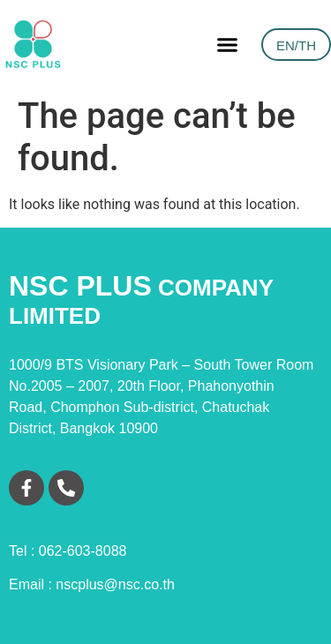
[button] (228, 44)
